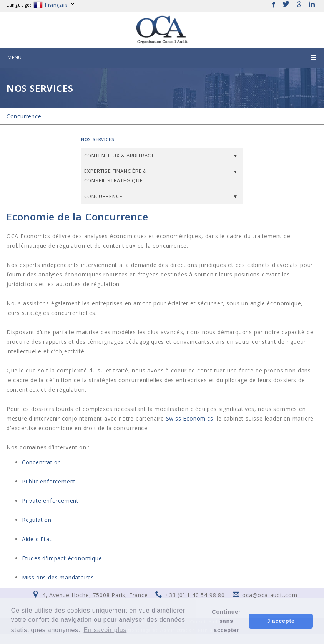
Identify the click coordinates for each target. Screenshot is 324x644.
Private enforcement (50, 501)
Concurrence (24, 116)
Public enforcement (49, 481)
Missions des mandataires (58, 577)
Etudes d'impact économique (62, 558)
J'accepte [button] (281, 621)
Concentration (42, 462)
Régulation (37, 520)
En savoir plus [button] (105, 630)
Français (55, 5)
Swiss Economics (190, 418)
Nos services (98, 139)
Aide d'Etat (37, 539)
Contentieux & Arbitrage (120, 156)
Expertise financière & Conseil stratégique (116, 176)
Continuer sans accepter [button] (226, 621)
